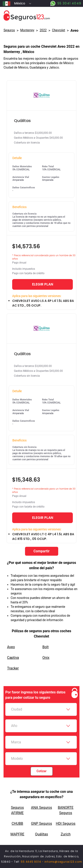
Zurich (66, 834)
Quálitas (41, 834)
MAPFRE (17, 834)
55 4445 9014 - (33, 862)
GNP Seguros (41, 824)
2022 (43, 30)
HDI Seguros (66, 824)
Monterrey (27, 30)
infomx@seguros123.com (63, 862)
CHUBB (17, 824)
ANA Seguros (41, 808)
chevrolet (59, 30)
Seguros (9, 30)
